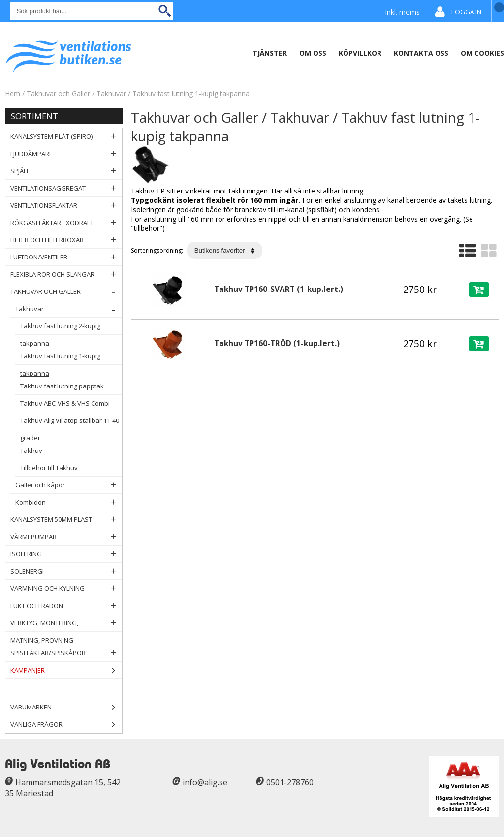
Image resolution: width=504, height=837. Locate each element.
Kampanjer (66, 670)
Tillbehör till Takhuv (71, 468)
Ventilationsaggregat (66, 188)
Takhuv (71, 451)
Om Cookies (482, 53)
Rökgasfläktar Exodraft (66, 223)
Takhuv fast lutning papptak (71, 386)
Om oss (313, 53)
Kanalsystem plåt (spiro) (66, 137)
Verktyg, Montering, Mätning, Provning (66, 623)
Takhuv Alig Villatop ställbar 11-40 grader (71, 423)
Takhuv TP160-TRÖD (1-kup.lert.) (277, 343)
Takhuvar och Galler (59, 93)
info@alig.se (205, 782)
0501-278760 (290, 782)
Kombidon (69, 502)
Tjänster (270, 53)
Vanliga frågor (36, 724)
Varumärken (66, 707)
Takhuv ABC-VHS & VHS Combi (71, 405)
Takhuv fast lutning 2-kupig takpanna (71, 328)
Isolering (66, 554)
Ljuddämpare (66, 154)
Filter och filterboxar (66, 240)
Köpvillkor (360, 53)
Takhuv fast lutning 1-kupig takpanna (191, 93)
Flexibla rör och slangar (66, 274)
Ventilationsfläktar (66, 206)
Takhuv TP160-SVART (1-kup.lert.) (279, 289)
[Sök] (91, 11)
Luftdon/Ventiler (66, 257)
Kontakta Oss (421, 53)
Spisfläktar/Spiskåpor (66, 653)
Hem (13, 93)
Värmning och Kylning (66, 589)
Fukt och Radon (66, 606)
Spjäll (66, 171)
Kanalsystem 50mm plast (66, 520)
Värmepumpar (66, 537)
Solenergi (66, 571)
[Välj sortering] (225, 250)
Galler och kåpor (69, 485)
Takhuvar (112, 93)
